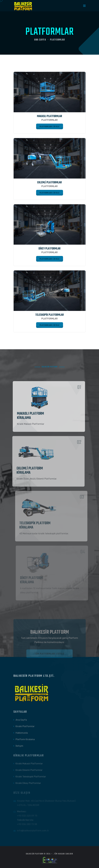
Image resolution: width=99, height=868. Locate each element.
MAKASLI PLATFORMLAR (49, 116)
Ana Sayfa (40, 40)
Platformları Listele (50, 126)
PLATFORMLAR (57, 40)
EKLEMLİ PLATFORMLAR (49, 182)
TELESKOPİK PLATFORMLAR (49, 315)
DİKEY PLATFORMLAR (49, 249)
